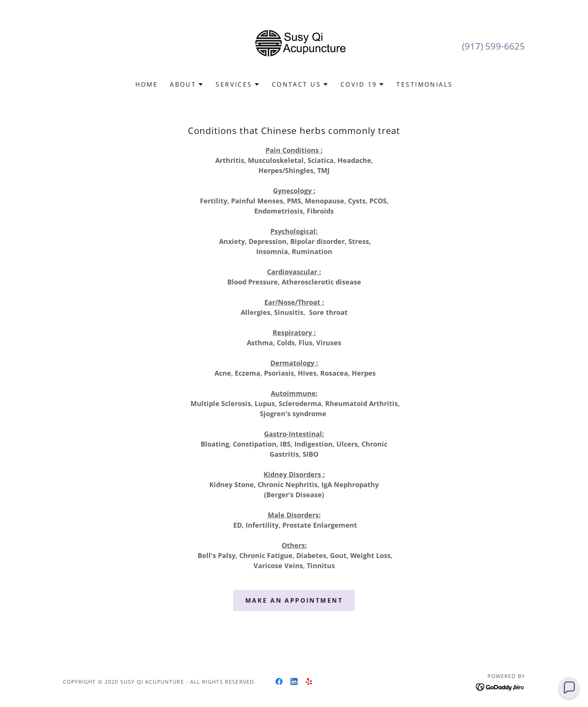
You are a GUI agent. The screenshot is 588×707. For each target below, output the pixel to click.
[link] (294, 45)
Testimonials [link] (424, 84)
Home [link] (147, 84)
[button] (187, 84)
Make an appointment (294, 600)
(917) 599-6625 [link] (493, 46)
